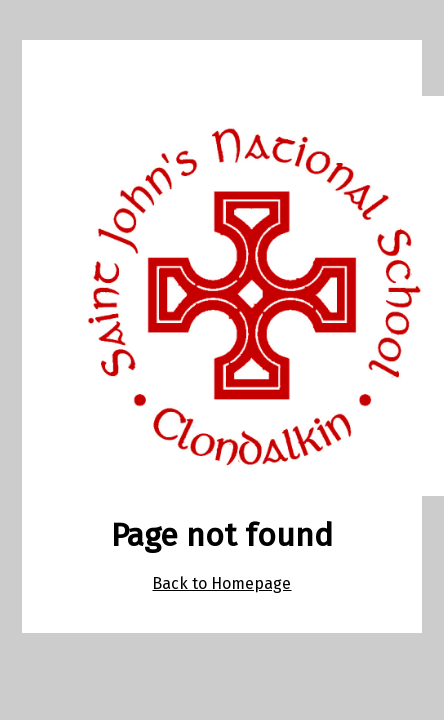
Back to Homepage (221, 583)
